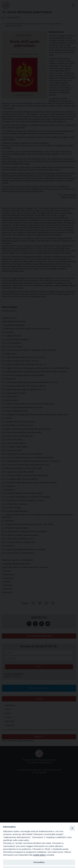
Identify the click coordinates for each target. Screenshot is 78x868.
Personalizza (39, 862)
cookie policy (39, 855)
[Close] (72, 828)
